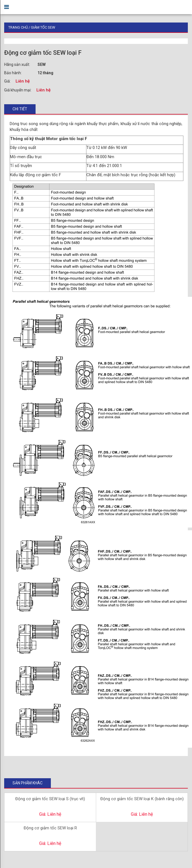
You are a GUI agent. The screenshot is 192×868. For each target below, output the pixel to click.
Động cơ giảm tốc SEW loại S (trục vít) (50, 799)
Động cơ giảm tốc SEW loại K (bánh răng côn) (142, 799)
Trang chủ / (20, 27)
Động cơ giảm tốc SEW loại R (50, 828)
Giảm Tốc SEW (43, 27)
